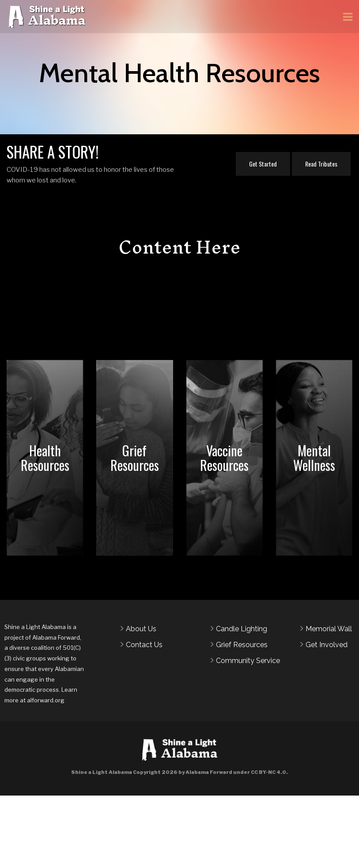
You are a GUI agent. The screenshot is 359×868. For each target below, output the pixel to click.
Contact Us (144, 645)
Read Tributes (321, 164)
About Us (141, 629)
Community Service (248, 661)
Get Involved (327, 645)
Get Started (263, 164)
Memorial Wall (329, 629)
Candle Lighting (242, 629)
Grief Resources (242, 645)
